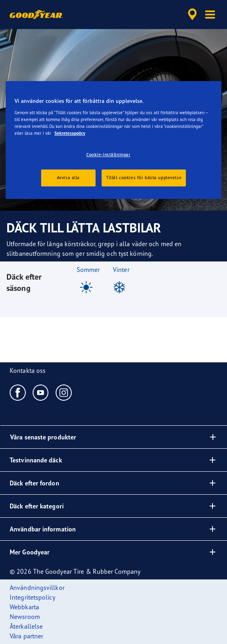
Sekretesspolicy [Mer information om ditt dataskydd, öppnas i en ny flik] (70, 133)
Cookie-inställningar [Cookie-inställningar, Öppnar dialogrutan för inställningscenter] (108, 155)
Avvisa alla (68, 178)
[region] (113, 140)
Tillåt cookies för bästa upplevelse (144, 178)
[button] (210, 15)
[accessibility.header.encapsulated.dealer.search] (192, 15)
